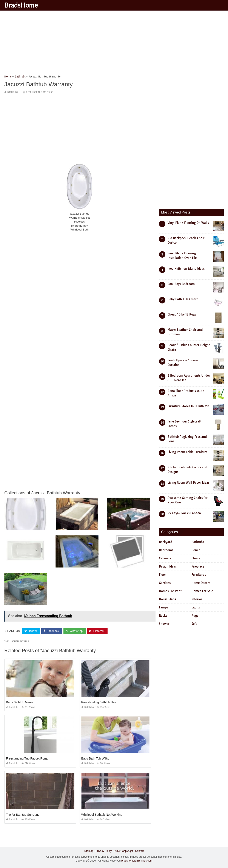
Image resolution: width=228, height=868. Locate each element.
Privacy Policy (104, 851)
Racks (163, 616)
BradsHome (21, 5)
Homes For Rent (170, 591)
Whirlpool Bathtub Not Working (102, 815)
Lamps (163, 607)
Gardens (165, 583)
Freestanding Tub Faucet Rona (27, 758)
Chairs (196, 558)
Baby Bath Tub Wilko (95, 758)
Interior (197, 599)
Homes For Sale (202, 591)
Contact (139, 851)
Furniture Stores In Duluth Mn (188, 406)
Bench (196, 550)
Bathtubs (13, 92)
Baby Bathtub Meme (20, 702)
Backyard (166, 542)
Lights (196, 607)
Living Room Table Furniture (188, 452)
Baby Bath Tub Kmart (183, 299)
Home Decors (201, 583)
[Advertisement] (114, 44)
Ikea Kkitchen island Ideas (186, 269)
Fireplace (198, 566)
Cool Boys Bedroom (181, 284)
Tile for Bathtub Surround (23, 815)
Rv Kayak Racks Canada (184, 513)
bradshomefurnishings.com (137, 861)
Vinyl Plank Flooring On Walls (188, 223)
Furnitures (199, 575)
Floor (163, 575)
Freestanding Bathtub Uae (99, 702)
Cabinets (165, 558)
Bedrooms (166, 550)
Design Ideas (168, 566)
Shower (164, 624)
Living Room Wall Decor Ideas (188, 483)
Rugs (195, 616)
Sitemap (89, 851)
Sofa (194, 624)
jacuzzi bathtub (20, 641)
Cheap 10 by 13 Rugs (182, 314)
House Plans (167, 599)
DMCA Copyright (123, 851)
